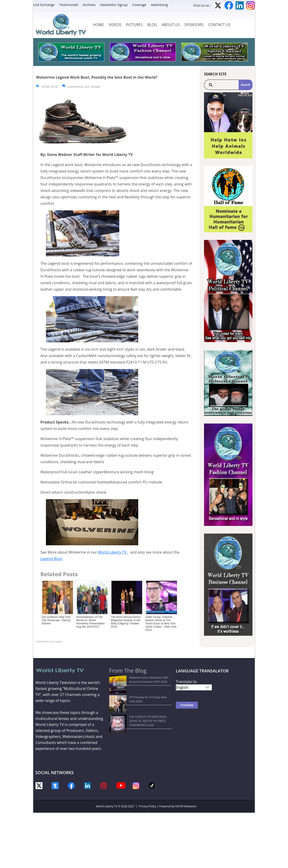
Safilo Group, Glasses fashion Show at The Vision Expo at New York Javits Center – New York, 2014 (161, 623)
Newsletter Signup (114, 5)
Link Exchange (44, 5)
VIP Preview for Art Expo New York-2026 (138, 689)
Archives (89, 5)
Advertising (159, 5)
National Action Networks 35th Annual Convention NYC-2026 (136, 680)
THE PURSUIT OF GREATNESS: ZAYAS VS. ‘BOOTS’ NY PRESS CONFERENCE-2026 (138, 698)
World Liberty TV (113, 552)
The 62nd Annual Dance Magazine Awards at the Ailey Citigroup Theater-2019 (126, 622)
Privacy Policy (148, 806)
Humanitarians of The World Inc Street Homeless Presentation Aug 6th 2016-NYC (90, 622)
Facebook (229, 5)
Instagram (250, 5)
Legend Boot (51, 559)
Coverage (139, 5)
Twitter (218, 5)
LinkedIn (240, 5)
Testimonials (69, 5)
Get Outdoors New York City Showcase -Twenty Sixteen (56, 620)
